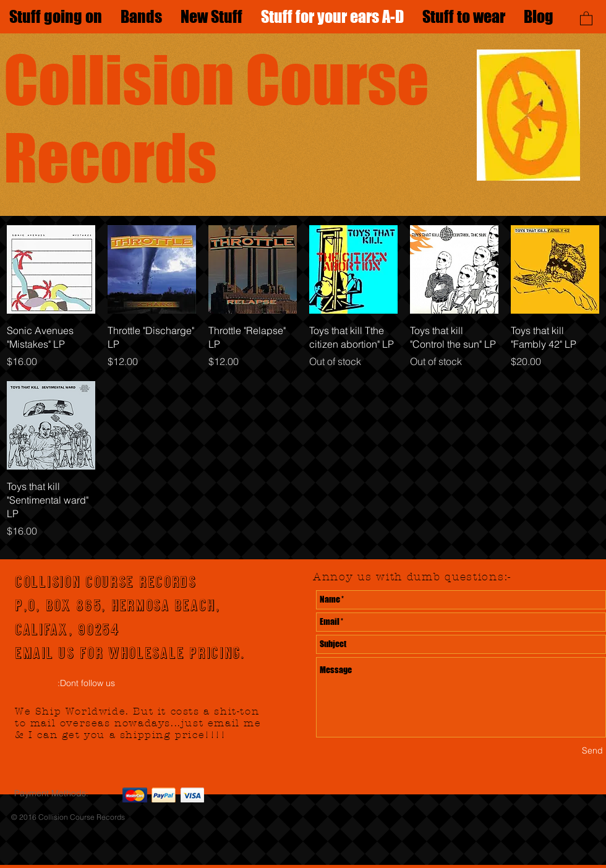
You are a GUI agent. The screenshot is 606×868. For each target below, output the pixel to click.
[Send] (592, 751)
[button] (586, 18)
